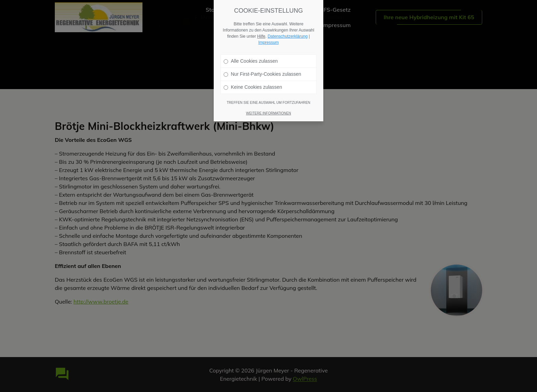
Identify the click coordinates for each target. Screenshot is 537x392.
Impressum (268, 39)
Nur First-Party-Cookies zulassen (262, 71)
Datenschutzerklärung (288, 33)
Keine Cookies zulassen (253, 84)
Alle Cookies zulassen (251, 58)
